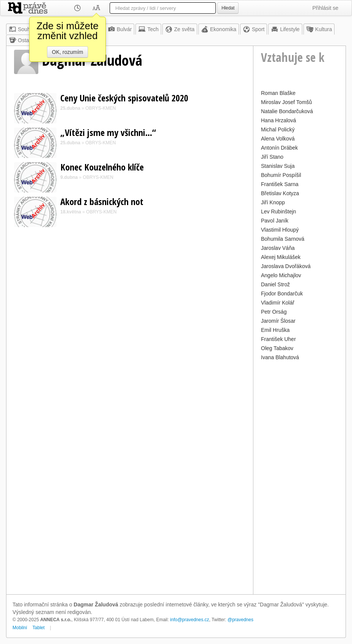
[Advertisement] (299, 477)
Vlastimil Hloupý (280, 230)
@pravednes (240, 620)
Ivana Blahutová (280, 357)
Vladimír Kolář (278, 303)
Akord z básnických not (102, 201)
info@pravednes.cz (189, 620)
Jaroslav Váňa (278, 248)
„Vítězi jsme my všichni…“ (108, 132)
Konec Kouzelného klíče (102, 167)
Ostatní (22, 40)
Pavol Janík (275, 221)
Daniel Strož (275, 284)
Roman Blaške (278, 93)
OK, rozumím (68, 52)
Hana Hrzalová (279, 120)
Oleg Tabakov (277, 348)
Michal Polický (278, 129)
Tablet (39, 628)
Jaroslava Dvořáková (286, 266)
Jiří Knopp (273, 202)
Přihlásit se (325, 8)
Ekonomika (219, 29)
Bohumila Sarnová (283, 239)
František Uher (278, 339)
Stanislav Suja (278, 166)
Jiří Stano (272, 157)
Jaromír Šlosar (278, 321)
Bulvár (120, 29)
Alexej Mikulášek (281, 257)
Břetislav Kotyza (280, 193)
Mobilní (20, 628)
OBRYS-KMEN (101, 108)
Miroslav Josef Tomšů (286, 102)
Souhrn (22, 29)
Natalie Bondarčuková (287, 111)
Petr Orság (274, 312)
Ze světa (180, 29)
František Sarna (280, 184)
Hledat (228, 8)
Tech (148, 29)
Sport (254, 29)
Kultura (319, 29)
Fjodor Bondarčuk (282, 294)
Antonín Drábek (279, 148)
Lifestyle (285, 29)
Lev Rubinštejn (279, 212)
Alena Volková (278, 139)
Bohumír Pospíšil (281, 175)
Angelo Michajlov (281, 275)
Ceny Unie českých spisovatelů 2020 (124, 98)
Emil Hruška (275, 330)
